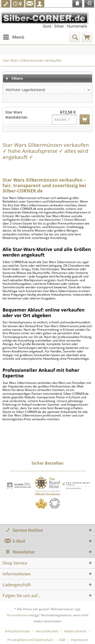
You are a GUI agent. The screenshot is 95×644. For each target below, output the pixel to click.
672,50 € (68, 112)
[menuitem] (13, 37)
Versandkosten (17, 615)
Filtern (14, 78)
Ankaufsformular (17, 631)
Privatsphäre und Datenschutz (30, 640)
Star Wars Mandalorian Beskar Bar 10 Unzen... (17, 115)
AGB (62, 640)
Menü (14, 36)
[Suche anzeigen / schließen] (74, 37)
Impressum (79, 640)
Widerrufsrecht (75, 631)
